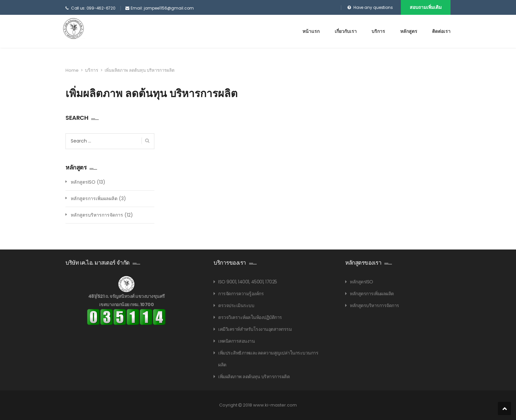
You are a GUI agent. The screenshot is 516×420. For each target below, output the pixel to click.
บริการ (378, 31)
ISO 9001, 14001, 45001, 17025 (248, 282)
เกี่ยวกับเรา (346, 31)
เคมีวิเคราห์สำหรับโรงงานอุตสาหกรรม (255, 329)
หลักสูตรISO (83, 182)
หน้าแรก (311, 31)
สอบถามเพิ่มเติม (426, 7)
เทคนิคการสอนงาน (236, 341)
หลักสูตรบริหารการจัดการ (97, 215)
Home (72, 70)
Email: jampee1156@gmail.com (162, 8)
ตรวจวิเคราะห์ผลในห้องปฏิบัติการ (250, 317)
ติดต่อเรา (441, 31)
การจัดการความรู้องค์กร (241, 294)
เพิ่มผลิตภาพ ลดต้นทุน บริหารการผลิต (254, 377)
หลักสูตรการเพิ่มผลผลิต (94, 198)
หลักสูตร (409, 31)
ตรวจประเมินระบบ (236, 305)
